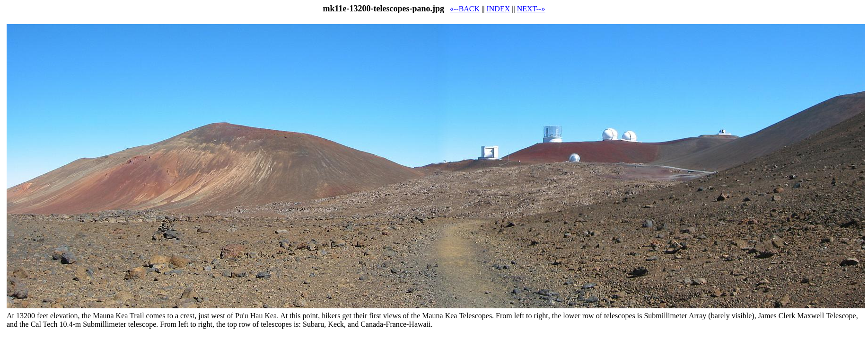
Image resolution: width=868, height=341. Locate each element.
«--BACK (465, 9)
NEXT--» (531, 9)
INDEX (498, 9)
